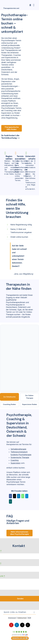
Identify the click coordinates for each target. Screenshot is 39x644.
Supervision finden (30, 404)
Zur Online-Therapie (30, 397)
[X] (15, 496)
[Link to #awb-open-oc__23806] (30, 5)
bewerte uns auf (20, 638)
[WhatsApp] (23, 496)
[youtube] (11, 625)
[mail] (22, 625)
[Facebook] (10, 496)
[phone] (28, 625)
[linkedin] (17, 625)
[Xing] (10, 501)
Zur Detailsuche (9, 397)
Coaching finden (9, 404)
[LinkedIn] (19, 496)
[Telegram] (27, 496)
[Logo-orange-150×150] (6, 1)
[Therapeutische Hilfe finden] (12, 128)
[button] (19, 612)
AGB (29, 618)
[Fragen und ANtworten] (19, 533)
